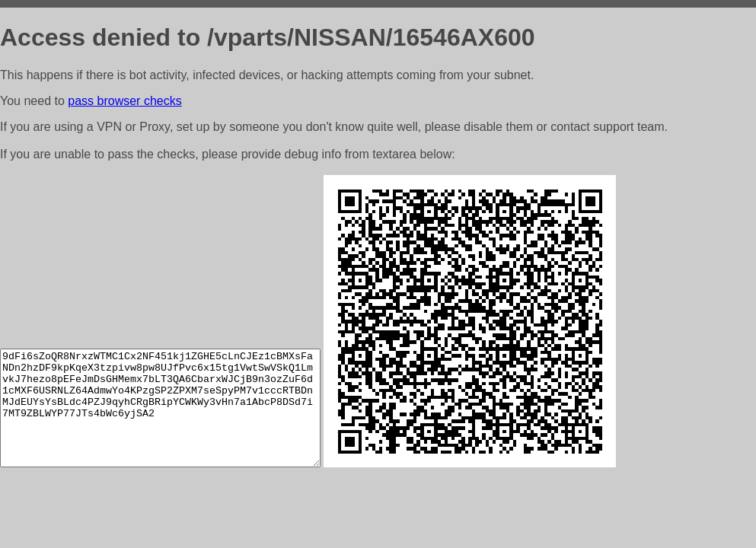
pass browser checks (124, 101)
